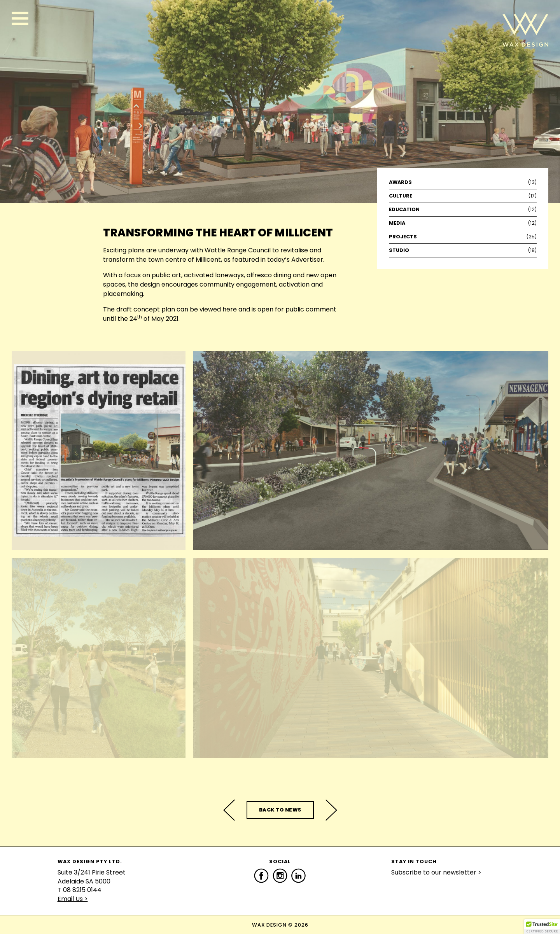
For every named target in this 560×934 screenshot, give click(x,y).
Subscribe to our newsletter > (436, 872)
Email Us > (73, 899)
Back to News (280, 810)
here (230, 309)
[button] (542, 927)
